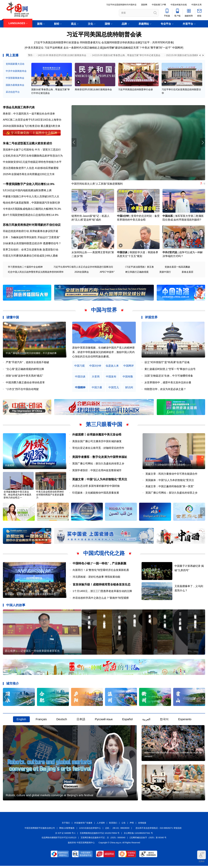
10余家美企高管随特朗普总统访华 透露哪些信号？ (32, 244)
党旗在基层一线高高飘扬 (177, 268)
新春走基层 (187, 273)
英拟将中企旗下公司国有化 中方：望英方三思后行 (32, 150)
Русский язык (104, 721)
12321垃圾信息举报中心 (90, 830)
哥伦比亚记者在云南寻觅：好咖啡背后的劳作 (98, 449)
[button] (203, 143)
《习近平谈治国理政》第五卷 (139, 268)
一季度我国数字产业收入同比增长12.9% (29, 185)
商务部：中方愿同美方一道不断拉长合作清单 (29, 114)
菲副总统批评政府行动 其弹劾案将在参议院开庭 (31, 232)
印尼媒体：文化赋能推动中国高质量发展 (96, 494)
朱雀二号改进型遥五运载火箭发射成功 (27, 144)
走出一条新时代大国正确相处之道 (83, 48)
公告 (123, 825)
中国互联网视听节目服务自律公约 (40, 830)
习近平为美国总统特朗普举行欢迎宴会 (57, 42)
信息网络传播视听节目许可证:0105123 (59, 840)
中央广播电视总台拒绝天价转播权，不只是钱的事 (31, 354)
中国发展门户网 (159, 5)
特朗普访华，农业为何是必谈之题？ (165, 390)
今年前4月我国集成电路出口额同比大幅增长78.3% (32, 209)
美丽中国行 (165, 273)
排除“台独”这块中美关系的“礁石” (24, 376)
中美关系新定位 (35, 48)
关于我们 (66, 825)
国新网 (144, 5)
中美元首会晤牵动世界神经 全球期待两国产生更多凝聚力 (50, 496)
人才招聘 (101, 825)
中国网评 (177, 48)
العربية (146, 721)
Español (127, 721)
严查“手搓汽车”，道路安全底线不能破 (27, 363)
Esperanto (185, 721)
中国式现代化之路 (104, 554)
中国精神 (80, 388)
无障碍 (201, 857)
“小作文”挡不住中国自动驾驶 (22, 390)
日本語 (81, 721)
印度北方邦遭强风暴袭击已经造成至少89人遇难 (30, 256)
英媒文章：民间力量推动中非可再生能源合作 (171, 475)
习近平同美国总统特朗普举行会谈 (135, 90)
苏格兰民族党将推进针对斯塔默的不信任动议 (32, 225)
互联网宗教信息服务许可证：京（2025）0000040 (103, 840)
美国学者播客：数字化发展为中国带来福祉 (100, 458)
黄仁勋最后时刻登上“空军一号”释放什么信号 (170, 370)
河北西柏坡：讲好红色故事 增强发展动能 (96, 578)
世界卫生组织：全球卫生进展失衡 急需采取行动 (31, 250)
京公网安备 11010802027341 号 (138, 835)
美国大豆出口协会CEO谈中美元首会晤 (165, 466)
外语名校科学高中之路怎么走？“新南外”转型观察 (101, 599)
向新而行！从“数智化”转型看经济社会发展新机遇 (101, 571)
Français (41, 721)
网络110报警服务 (67, 830)
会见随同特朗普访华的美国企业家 (121, 42)
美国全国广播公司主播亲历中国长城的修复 (97, 442)
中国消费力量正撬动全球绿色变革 (25, 383)
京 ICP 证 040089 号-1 (65, 835)
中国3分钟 (123, 217)
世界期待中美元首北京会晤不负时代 (163, 354)
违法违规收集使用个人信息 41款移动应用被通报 (31, 168)
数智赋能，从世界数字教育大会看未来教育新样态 (30, 596)
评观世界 (151, 318)
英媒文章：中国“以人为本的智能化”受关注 (100, 480)
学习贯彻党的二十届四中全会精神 (25, 268)
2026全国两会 (82, 273)
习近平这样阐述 (54, 48)
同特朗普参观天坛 (90, 42)
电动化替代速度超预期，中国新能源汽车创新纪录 (31, 203)
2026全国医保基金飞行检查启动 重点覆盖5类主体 (32, 126)
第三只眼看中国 (104, 425)
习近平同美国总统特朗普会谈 (104, 34)
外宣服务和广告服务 (83, 825)
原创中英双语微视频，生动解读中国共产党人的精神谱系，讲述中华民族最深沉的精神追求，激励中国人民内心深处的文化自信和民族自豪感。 (103, 353)
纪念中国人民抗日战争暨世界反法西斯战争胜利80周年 (36, 273)
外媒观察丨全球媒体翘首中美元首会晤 (97, 435)
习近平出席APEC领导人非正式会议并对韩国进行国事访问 (83, 268)
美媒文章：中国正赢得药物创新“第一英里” (170, 487)
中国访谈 (122, 253)
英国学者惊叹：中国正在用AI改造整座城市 (97, 471)
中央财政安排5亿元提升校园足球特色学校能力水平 (32, 162)
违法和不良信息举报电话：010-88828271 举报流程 (158, 830)
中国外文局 (196, 5)
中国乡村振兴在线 (179, 5)
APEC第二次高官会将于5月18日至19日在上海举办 (32, 120)
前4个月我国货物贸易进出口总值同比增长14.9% (31, 216)
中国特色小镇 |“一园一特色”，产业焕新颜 (99, 565)
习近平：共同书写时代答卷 (157, 42)
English (21, 721)
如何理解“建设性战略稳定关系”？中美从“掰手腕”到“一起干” (138, 48)
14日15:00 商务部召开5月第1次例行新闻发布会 (62, 55)
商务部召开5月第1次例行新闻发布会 (93, 90)
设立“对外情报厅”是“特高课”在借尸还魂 (167, 363)
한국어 (164, 721)
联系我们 (113, 825)
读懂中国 (13, 318)
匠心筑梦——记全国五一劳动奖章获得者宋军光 (32, 652)
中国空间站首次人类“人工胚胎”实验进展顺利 (97, 184)
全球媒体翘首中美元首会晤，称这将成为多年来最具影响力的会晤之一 (17, 496)
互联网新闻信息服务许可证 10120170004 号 (100, 835)
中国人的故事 (16, 606)
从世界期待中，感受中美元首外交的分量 (168, 383)
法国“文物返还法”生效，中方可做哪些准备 (169, 376)
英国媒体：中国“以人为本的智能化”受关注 (170, 481)
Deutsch (62, 721)
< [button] (200, 55)
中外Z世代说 (170, 253)
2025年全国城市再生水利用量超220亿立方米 (29, 174)
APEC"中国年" (107, 273)
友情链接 (142, 825)
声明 (132, 825)
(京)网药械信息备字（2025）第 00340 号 (148, 840)
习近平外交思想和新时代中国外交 (121, 5)
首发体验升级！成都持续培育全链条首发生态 (102, 585)
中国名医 (168, 217)
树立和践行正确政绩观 (137, 273)
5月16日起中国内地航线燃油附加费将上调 (27, 191)
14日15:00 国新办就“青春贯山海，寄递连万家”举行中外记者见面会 (126, 55)
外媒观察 (10, 466)
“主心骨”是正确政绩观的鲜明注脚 (25, 370)
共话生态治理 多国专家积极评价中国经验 (96, 487)
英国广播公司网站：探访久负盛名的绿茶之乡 (98, 464)
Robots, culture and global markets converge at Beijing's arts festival (49, 797)
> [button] (203, 55)
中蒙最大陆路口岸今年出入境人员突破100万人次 (31, 197)
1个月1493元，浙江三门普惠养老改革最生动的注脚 (102, 592)
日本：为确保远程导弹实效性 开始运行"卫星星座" (31, 238)
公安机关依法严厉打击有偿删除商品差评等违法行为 (33, 156)
